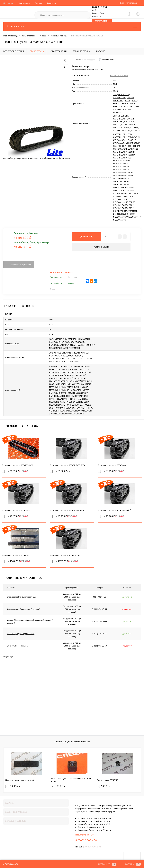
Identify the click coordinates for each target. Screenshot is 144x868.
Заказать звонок (102, 21)
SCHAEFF (127, 109)
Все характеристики (119, 76)
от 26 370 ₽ (15, 516)
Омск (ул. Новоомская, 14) (18, 646)
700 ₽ (13, 786)
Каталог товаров (72, 27)
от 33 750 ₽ (111, 471)
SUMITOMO (118, 101)
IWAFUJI (131, 98)
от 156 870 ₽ (16, 561)
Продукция (8, 3)
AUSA (134, 101)
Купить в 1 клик (101, 247)
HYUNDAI (135, 106)
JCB (115, 95)
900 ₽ (104, 786)
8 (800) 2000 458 (11, 864)
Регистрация (131, 3)
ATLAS (127, 101)
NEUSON (117, 109)
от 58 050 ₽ (15, 471)
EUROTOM (118, 106)
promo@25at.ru (92, 847)
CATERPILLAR (119, 98)
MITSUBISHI (123, 95)
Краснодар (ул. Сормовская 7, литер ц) (23, 609)
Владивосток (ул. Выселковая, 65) (21, 597)
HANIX (127, 106)
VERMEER (118, 112)
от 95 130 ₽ (63, 516)
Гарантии (51, 3)
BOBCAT (117, 104)
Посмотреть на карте (85, 835)
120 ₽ (58, 786)
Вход (122, 3)
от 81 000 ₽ (72, 473)
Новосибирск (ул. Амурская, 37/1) (21, 634)
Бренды (39, 3)
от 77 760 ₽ (111, 516)
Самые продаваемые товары (72, 742)
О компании (25, 3)
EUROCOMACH (129, 104)
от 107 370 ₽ (64, 561)
